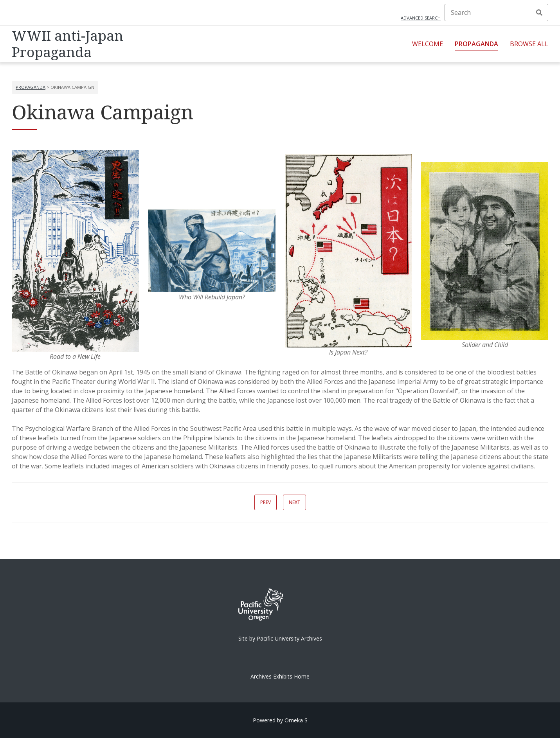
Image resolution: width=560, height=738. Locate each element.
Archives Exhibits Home (280, 676)
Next (294, 502)
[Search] (496, 13)
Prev (266, 502)
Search (539, 13)
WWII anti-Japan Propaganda (68, 44)
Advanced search (421, 18)
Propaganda (476, 44)
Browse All (529, 44)
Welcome (428, 44)
